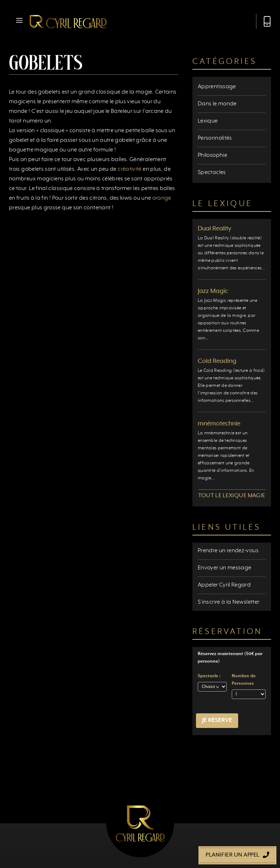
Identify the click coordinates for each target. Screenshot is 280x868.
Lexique (208, 121)
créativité (130, 169)
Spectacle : (209, 676)
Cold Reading (217, 361)
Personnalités (215, 138)
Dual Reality (215, 229)
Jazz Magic (213, 291)
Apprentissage (217, 87)
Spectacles (212, 173)
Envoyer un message (224, 568)
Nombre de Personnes (244, 680)
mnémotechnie (219, 424)
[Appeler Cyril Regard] (264, 21)
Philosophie (212, 155)
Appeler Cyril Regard (224, 585)
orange (162, 198)
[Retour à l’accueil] (68, 21)
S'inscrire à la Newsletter (229, 602)
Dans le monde (217, 104)
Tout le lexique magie (232, 496)
